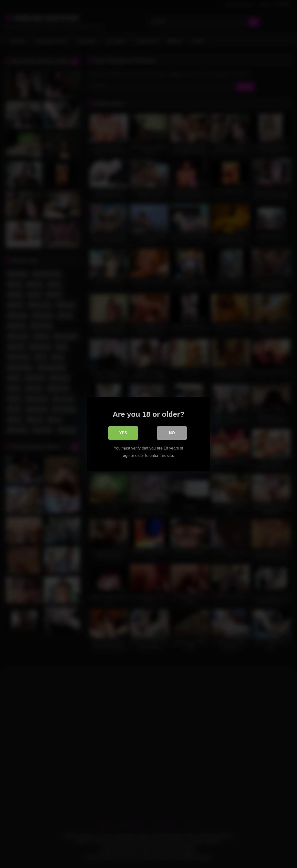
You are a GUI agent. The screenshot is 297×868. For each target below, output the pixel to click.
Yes (123, 433)
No (172, 433)
